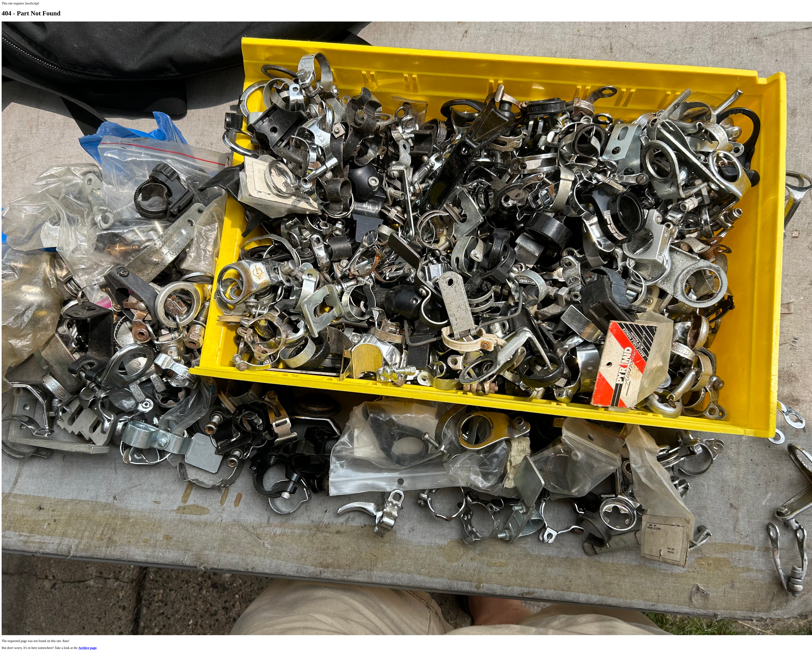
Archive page (87, 648)
